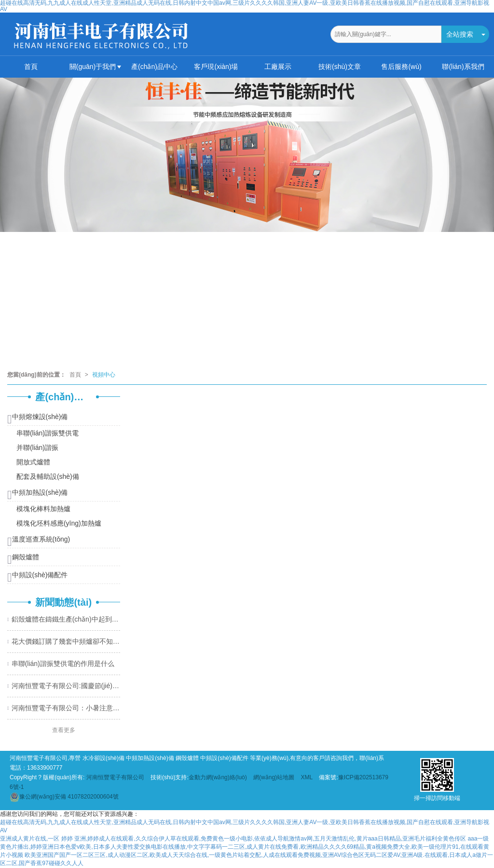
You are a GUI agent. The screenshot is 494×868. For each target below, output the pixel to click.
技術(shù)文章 (340, 67)
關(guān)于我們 (93, 67)
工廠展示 (278, 67)
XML (307, 777)
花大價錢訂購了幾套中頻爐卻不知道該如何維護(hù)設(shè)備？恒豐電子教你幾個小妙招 (66, 641)
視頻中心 (104, 375)
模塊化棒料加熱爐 (42, 509)
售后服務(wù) (401, 67)
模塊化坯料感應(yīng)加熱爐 (58, 523)
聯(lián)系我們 (463, 67)
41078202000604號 (64, 797)
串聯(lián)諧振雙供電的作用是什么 (63, 664)
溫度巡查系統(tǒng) (39, 541)
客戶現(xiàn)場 (216, 67)
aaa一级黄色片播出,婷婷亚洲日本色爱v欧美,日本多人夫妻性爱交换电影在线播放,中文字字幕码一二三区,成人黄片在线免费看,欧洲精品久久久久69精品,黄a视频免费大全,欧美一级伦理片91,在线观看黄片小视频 (245, 847)
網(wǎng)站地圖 (274, 777)
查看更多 (64, 730)
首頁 (31, 67)
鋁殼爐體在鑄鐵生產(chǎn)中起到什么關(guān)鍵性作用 (66, 619)
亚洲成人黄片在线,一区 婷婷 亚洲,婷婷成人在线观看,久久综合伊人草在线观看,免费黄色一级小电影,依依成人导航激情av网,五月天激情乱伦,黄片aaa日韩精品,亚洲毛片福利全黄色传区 (233, 839)
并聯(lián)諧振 (36, 448)
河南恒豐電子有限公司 (115, 777)
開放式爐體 (32, 462)
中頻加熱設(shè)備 (37, 494)
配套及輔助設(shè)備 (47, 476)
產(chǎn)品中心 (154, 67)
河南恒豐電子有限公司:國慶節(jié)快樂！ (66, 686)
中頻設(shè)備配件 (37, 576)
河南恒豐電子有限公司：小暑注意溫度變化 (66, 708)
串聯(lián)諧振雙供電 (47, 433)
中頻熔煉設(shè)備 (37, 418)
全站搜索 (460, 34)
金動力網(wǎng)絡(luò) (218, 777)
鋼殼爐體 (23, 559)
